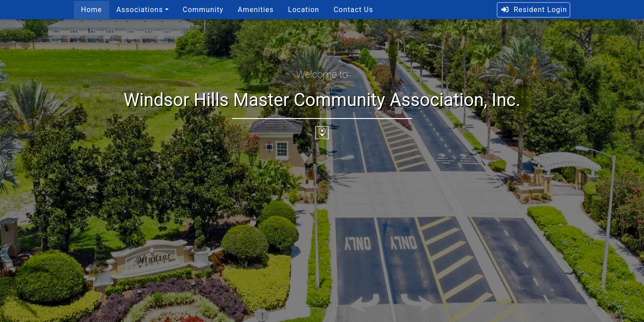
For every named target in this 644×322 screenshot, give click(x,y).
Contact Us (354, 10)
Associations (140, 10)
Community (203, 10)
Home (91, 10)
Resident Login (534, 10)
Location (304, 10)
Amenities (256, 10)
